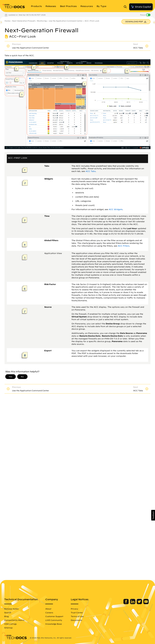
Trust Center (77, 613)
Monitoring (42, 21)
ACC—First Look (92, 21)
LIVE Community (54, 620)
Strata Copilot (141, 7)
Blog (6, 616)
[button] (153, 515)
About (48, 609)
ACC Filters (124, 246)
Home (7, 21)
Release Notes (11, 609)
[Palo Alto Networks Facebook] (126, 603)
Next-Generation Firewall (23, 21)
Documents (76, 620)
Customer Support (54, 616)
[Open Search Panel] (126, 7)
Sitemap (8, 628)
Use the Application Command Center (66, 21)
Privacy (74, 609)
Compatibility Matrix (14, 620)
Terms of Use (77, 616)
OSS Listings (10, 624)
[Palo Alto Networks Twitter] (140, 603)
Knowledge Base (54, 624)
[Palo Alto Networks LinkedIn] (133, 603)
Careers (49, 613)
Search (8, 613)
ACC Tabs (91, 171)
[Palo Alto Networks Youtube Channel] (146, 603)
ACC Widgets (116, 209)
